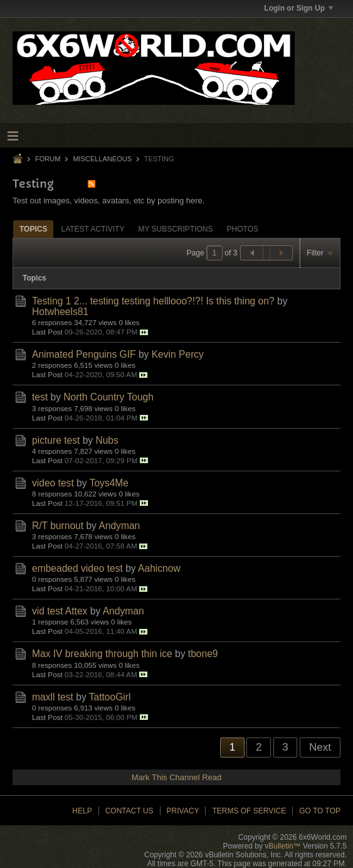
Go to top (320, 811)
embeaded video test (77, 568)
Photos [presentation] (243, 229)
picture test (56, 440)
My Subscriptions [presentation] (175, 229)
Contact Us (129, 811)
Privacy (183, 811)
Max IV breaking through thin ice (102, 654)
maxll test (53, 697)
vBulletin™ (282, 846)
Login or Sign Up (298, 8)
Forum (48, 159)
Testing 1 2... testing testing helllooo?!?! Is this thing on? (153, 301)
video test (53, 483)
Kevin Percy (178, 354)
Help (82, 811)
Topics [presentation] (33, 229)
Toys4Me (109, 483)
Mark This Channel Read (177, 777)
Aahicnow (159, 568)
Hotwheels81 (60, 312)
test (40, 397)
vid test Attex (60, 611)
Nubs (107, 440)
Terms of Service (249, 811)
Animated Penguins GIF (84, 354)
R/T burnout (58, 526)
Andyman (119, 526)
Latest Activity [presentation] (92, 229)
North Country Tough (108, 397)
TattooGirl (110, 697)
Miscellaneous (102, 159)
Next (320, 747)
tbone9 (203, 654)
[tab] (33, 229)
